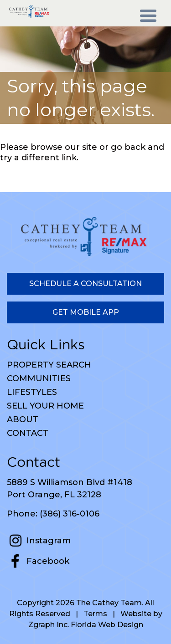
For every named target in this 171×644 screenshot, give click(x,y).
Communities (39, 378)
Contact (28, 433)
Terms (95, 614)
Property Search (49, 365)
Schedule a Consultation (85, 284)
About (23, 419)
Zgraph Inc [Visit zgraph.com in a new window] (48, 625)
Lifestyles (32, 392)
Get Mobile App (86, 312)
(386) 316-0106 (70, 514)
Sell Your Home (45, 406)
